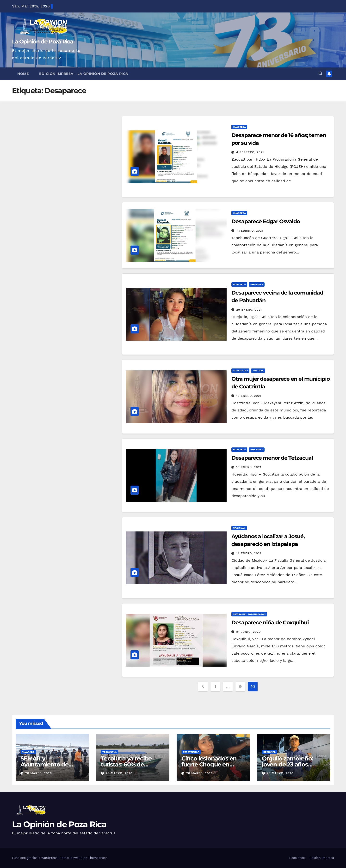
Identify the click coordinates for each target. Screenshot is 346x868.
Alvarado (28, 752)
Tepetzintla (191, 752)
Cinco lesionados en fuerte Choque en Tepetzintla (209, 764)
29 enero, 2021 (249, 310)
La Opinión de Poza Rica (43, 42)
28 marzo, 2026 (39, 773)
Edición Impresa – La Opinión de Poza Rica (84, 74)
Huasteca (239, 127)
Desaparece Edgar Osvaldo (266, 221)
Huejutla (257, 284)
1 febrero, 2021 (250, 231)
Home (23, 74)
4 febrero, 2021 (250, 152)
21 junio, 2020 (248, 632)
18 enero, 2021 (249, 396)
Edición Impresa (322, 858)
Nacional (239, 528)
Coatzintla (240, 371)
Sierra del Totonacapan (249, 614)
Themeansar (98, 858)
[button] (321, 74)
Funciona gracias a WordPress (35, 858)
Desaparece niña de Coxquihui (270, 623)
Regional (269, 752)
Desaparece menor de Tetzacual (272, 458)
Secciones (297, 858)
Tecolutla (109, 752)
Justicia (258, 371)
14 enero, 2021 (249, 553)
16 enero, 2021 (249, 467)
